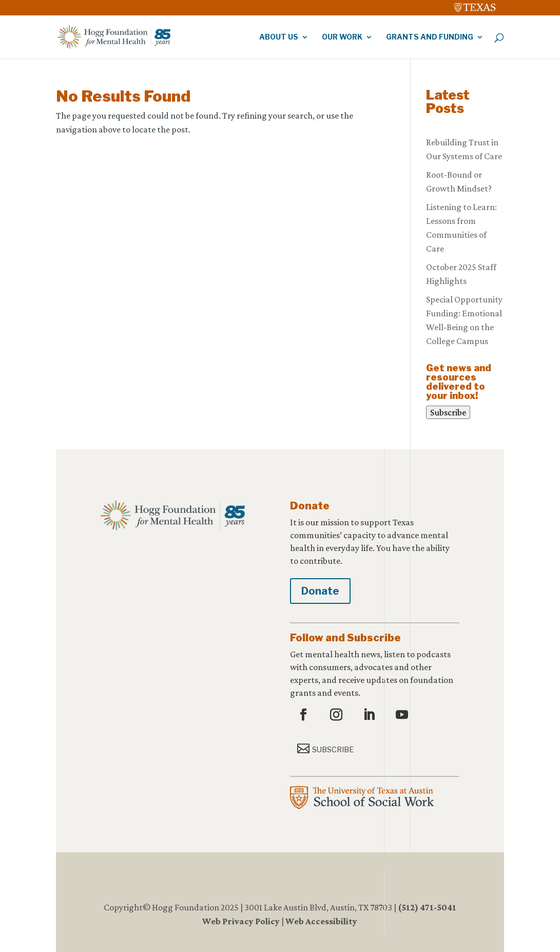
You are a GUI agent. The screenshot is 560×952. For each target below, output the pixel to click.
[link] (475, 5)
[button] (305, 715)
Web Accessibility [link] (321, 921)
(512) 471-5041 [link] (427, 907)
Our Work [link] (342, 37)
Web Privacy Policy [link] (241, 921)
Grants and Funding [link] (430, 37)
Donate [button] (320, 591)
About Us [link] (279, 37)
